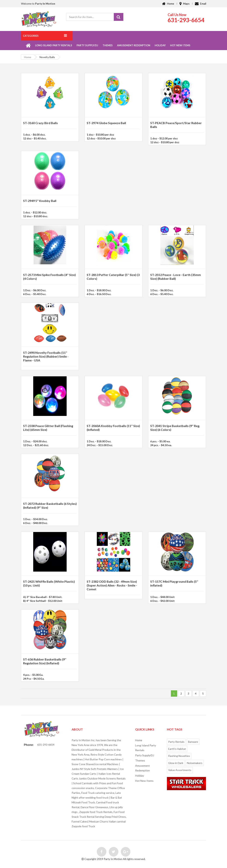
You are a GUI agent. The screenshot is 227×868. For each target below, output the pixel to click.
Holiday (160, 45)
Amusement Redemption (134, 45)
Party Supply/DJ (87, 45)
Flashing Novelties (179, 756)
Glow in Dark (176, 763)
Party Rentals (176, 742)
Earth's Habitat (177, 749)
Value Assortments (180, 770)
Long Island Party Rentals (54, 45)
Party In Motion (45, 4)
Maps (185, 4)
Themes (108, 45)
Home (168, 4)
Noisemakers (195, 763)
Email (201, 4)
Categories (31, 36)
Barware (193, 742)
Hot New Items (180, 45)
